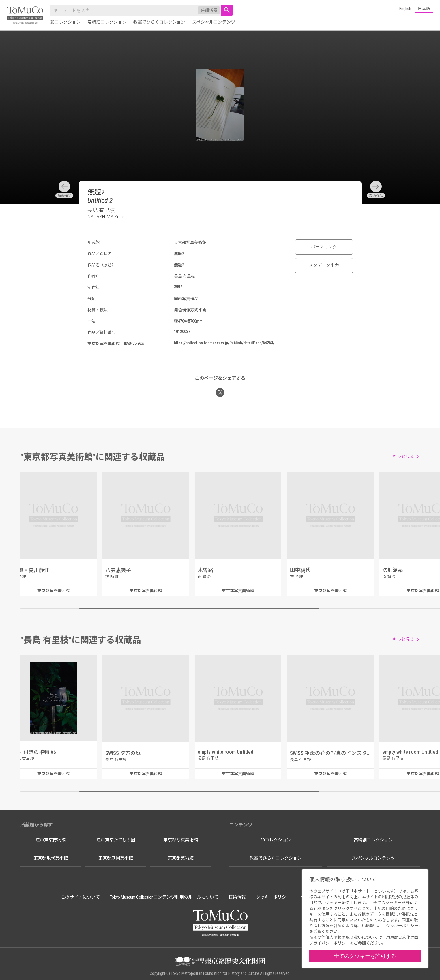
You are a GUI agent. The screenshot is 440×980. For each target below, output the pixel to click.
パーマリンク (324, 247)
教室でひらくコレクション (159, 22)
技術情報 (237, 897)
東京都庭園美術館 (116, 858)
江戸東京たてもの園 (116, 840)
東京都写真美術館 (181, 840)
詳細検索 (209, 10)
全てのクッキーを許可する (365, 956)
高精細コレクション (107, 22)
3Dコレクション (65, 22)
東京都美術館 (181, 858)
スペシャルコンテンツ (214, 22)
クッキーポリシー (273, 897)
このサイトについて (80, 897)
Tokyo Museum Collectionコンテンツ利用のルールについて (164, 897)
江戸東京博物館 (51, 840)
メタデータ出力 (324, 265)
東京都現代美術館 (51, 858)
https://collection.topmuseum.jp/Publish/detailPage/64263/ (224, 343)
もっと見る (404, 457)
